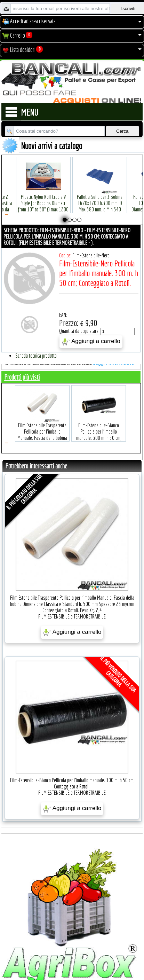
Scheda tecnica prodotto (36, 356)
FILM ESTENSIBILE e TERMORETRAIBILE (72, 616)
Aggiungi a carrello (91, 342)
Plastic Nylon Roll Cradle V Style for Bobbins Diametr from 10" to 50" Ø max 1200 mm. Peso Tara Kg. (43, 196)
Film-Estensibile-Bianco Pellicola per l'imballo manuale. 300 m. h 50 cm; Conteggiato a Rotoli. (99, 424)
